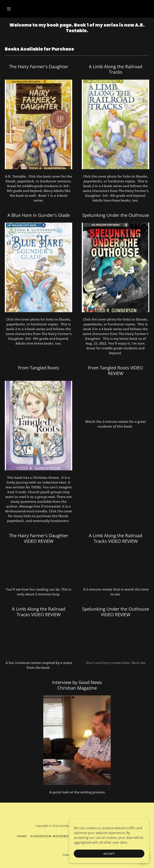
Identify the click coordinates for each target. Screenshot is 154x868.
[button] (9, 9)
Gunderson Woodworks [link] (53, 836)
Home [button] (22, 836)
